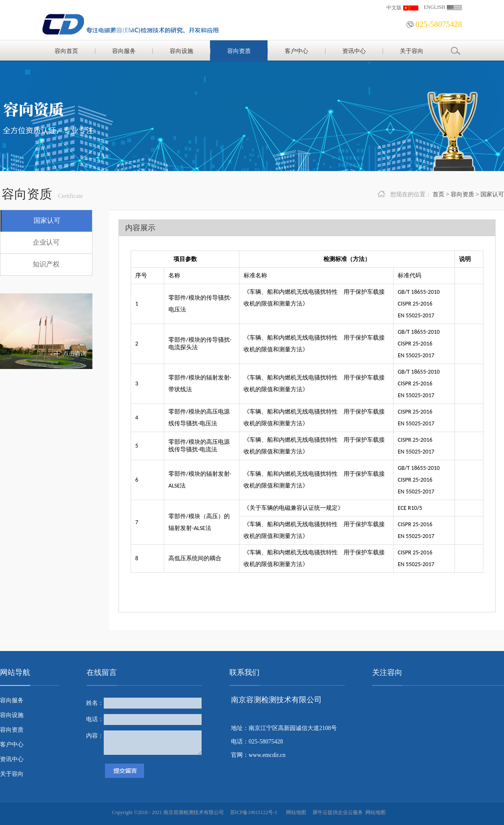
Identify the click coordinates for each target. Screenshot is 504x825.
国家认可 (492, 194)
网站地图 (295, 812)
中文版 (394, 8)
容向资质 (462, 194)
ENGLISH (434, 7)
